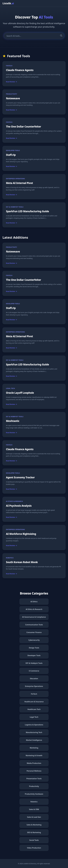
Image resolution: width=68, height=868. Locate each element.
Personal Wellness (34, 771)
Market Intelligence (34, 740)
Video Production (34, 848)
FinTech (34, 694)
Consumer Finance (34, 632)
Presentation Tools (34, 779)
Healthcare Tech (34, 709)
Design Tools (34, 648)
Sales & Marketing (34, 825)
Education (34, 679)
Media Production (34, 763)
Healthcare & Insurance (34, 702)
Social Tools (34, 840)
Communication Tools (34, 625)
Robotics (34, 802)
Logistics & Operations (34, 725)
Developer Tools (34, 655)
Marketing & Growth (34, 755)
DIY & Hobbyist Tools (34, 663)
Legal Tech (34, 717)
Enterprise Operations (34, 686)
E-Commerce (34, 671)
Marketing (34, 748)
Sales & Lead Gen (34, 817)
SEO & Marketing (34, 832)
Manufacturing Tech (34, 732)
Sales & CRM (34, 809)
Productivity (34, 786)
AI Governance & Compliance (34, 617)
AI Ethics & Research (34, 609)
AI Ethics (34, 602)
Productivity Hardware (34, 794)
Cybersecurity (34, 640)
